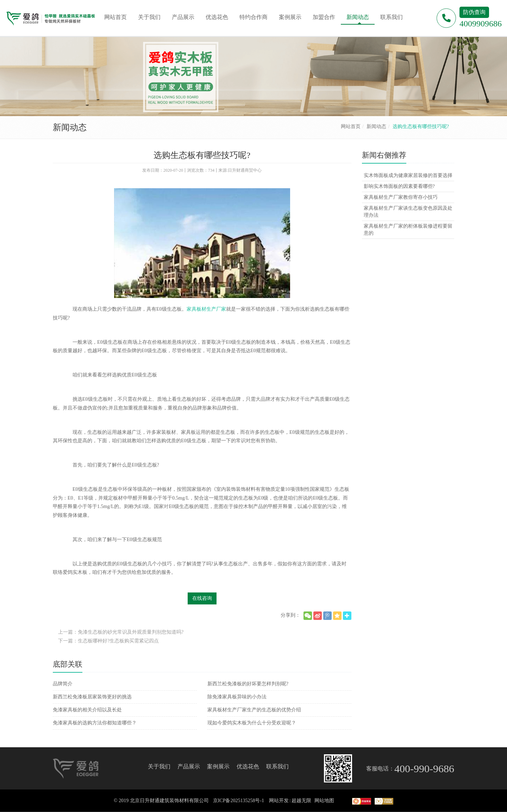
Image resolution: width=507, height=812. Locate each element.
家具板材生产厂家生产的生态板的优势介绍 (254, 710)
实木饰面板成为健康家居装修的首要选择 (408, 175)
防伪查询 (474, 12)
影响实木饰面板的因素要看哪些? (399, 186)
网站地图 (324, 801)
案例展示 (218, 766)
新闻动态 (376, 126)
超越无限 (301, 801)
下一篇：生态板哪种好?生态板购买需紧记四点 (108, 641)
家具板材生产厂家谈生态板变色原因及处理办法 (408, 212)
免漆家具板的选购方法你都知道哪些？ (95, 723)
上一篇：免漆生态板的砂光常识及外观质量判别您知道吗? (121, 632)
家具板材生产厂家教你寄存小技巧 (401, 197)
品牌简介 (63, 684)
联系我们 (277, 766)
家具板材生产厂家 (206, 309)
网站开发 (279, 801)
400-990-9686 (424, 769)
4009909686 (481, 24)
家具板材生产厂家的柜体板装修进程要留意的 (408, 230)
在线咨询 (202, 598)
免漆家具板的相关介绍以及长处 (87, 710)
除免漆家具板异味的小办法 (237, 697)
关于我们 (159, 766)
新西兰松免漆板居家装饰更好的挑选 (92, 697)
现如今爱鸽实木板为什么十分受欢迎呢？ (252, 723)
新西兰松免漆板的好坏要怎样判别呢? (248, 684)
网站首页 (351, 126)
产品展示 (189, 766)
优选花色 (248, 766)
